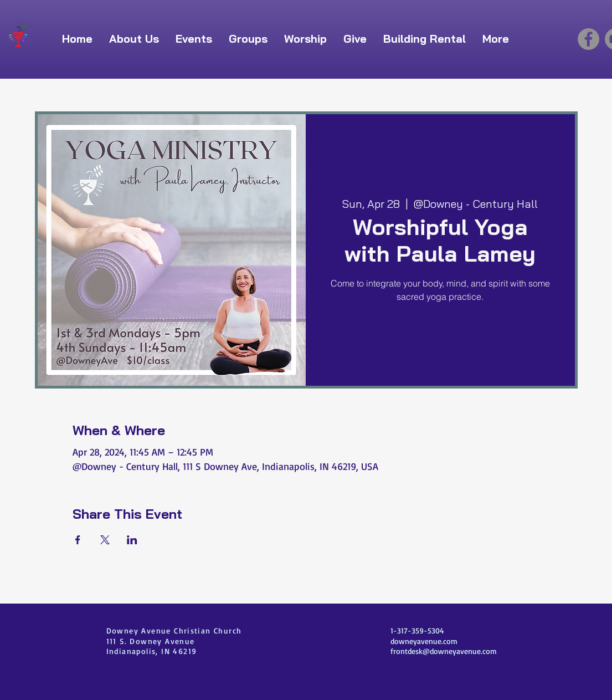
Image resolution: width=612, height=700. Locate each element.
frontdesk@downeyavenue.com (444, 651)
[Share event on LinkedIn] (132, 540)
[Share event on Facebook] (78, 540)
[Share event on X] (105, 540)
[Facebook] (588, 39)
